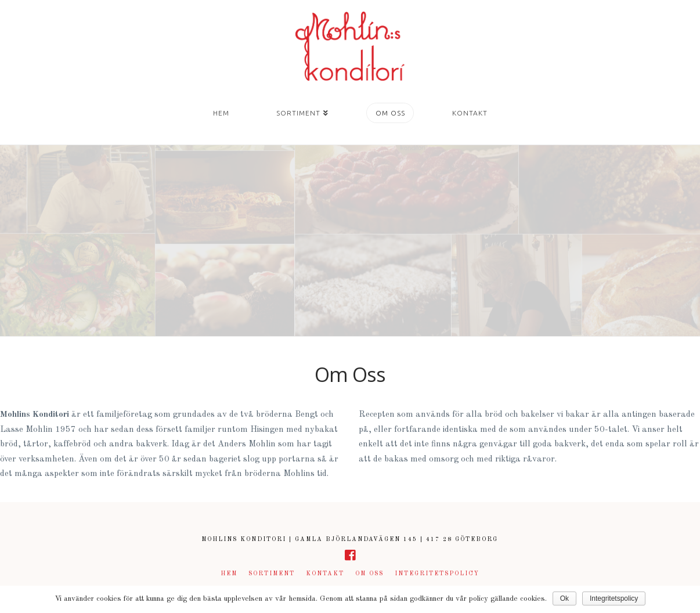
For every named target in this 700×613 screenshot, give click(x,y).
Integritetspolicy (437, 574)
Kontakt (325, 574)
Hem (229, 574)
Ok (564, 598)
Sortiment (272, 574)
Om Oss (369, 574)
